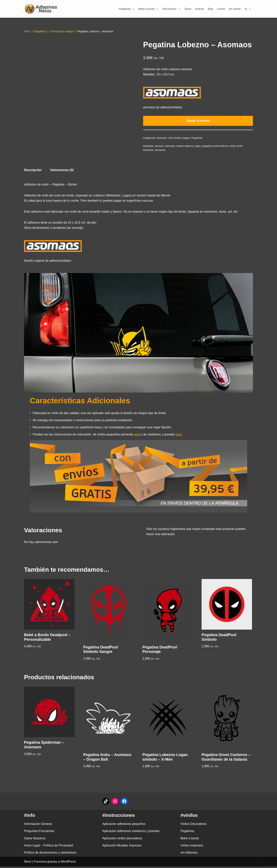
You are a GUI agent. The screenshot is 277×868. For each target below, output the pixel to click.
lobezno (189, 146)
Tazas (188, 9)
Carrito (221, 9)
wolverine (160, 150)
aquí (138, 436)
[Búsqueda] (248, 9)
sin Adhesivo (189, 854)
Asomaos (162, 138)
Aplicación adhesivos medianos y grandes (131, 832)
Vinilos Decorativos (194, 825)
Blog (210, 9)
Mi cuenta (235, 9)
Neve (28, 863)
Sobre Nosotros (35, 840)
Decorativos (171, 9)
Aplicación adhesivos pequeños (124, 825)
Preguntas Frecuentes (39, 832)
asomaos (170, 146)
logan (198, 146)
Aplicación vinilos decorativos (122, 840)
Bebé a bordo (149, 9)
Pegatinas (127, 9)
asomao (159, 146)
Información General (38, 825)
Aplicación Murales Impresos (122, 847)
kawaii (180, 146)
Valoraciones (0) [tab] (62, 171)
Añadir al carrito (198, 121)
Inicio (27, 31)
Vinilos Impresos (192, 847)
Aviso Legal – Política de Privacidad (48, 847)
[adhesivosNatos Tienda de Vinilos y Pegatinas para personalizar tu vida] (42, 9)
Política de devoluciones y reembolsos (50, 854)
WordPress (68, 863)
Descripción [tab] (33, 171)
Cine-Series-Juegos (62, 31)
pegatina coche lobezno (216, 146)
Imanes (199, 9)
